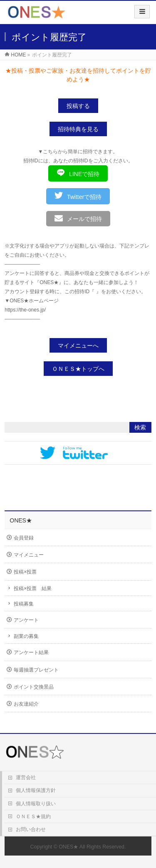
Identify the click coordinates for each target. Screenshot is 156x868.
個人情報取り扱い (36, 804)
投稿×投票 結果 (33, 588)
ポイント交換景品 (34, 687)
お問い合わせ (31, 829)
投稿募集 (24, 604)
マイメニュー (29, 555)
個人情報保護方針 (36, 790)
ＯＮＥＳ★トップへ (78, 369)
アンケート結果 (31, 652)
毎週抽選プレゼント (36, 670)
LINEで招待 (78, 173)
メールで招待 (78, 218)
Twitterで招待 (78, 196)
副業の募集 (26, 636)
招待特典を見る (78, 129)
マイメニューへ (78, 346)
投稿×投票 (25, 572)
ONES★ (68, 847)
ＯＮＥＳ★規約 (33, 817)
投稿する (78, 106)
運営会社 (26, 777)
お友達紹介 (26, 704)
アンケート (26, 620)
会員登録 (24, 538)
